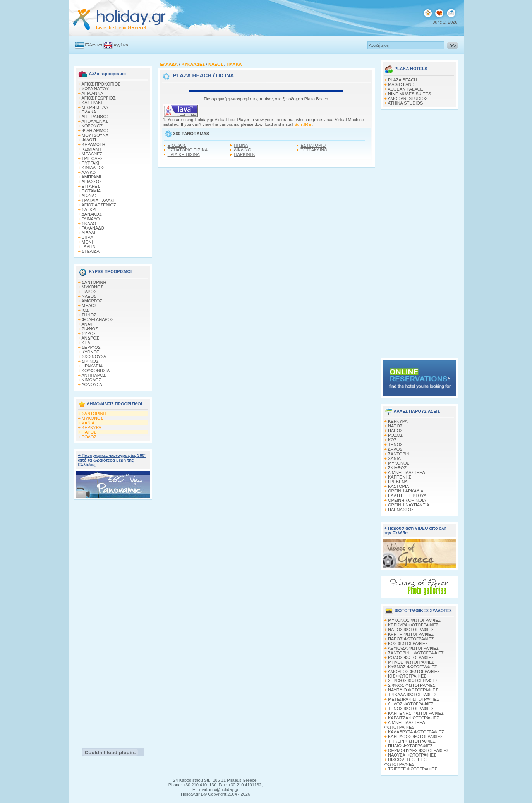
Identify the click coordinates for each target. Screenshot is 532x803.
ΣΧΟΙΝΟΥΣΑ (94, 357)
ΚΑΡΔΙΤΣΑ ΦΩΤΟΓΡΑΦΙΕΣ (414, 718)
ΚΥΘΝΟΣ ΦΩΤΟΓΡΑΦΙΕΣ (413, 667)
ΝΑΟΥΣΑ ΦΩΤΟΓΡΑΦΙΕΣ (412, 755)
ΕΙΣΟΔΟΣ (177, 145)
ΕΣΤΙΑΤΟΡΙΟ (313, 145)
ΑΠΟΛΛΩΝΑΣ (95, 121)
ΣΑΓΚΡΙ (89, 209)
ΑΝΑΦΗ (89, 324)
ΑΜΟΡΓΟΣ (92, 301)
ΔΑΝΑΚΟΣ (91, 214)
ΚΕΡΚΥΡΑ (92, 427)
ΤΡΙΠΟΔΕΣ (92, 158)
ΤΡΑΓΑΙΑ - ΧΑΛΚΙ (98, 200)
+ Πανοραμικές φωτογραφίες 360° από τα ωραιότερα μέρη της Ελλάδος (112, 460)
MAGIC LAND (401, 84)
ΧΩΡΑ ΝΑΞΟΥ (95, 89)
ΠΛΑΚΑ (89, 112)
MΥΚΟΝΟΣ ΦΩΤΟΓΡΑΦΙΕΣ (414, 620)
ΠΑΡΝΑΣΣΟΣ (401, 510)
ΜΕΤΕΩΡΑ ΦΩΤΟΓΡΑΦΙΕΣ (414, 699)
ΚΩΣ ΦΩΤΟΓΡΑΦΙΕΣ (408, 643)
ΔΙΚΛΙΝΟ (243, 150)
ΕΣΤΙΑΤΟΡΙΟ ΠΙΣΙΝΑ (188, 150)
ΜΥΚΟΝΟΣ (92, 287)
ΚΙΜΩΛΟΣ (91, 380)
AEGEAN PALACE (405, 89)
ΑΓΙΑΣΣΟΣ (92, 182)
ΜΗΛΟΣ (89, 305)
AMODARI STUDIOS (408, 98)
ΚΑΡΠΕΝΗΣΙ (400, 477)
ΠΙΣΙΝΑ (241, 145)
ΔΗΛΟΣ (395, 449)
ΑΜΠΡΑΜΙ (91, 177)
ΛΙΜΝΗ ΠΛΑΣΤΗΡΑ (406, 472)
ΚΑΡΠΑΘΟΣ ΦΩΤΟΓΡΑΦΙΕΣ (415, 736)
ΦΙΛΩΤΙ (89, 140)
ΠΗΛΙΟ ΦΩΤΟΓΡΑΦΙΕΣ (410, 746)
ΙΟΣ (85, 310)
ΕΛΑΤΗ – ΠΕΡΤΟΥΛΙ (408, 496)
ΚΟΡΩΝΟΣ (92, 126)
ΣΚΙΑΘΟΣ (397, 468)
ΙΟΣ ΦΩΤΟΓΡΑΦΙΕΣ (407, 676)
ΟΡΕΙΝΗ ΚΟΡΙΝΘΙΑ (407, 500)
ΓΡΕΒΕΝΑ (398, 482)
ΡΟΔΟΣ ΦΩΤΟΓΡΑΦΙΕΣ (411, 657)
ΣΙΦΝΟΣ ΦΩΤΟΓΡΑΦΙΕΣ (412, 685)
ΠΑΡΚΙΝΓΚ (245, 154)
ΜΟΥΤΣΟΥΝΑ (95, 135)
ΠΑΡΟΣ (89, 292)
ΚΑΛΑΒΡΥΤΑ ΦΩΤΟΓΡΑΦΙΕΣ (416, 732)
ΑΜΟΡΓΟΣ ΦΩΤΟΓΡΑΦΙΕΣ (414, 671)
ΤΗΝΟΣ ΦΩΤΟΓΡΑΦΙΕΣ (411, 709)
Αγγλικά (121, 45)
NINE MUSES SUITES (409, 94)
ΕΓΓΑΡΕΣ (91, 186)
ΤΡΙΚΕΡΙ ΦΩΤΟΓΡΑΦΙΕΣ (412, 741)
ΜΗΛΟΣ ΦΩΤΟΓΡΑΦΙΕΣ (411, 662)
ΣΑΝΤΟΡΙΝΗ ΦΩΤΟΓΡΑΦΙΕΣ (416, 653)
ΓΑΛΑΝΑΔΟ (93, 228)
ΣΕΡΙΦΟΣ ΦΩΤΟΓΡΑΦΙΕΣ (413, 681)
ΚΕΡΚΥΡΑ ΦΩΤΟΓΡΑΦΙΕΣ (413, 625)
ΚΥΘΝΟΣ (91, 352)
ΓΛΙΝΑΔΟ (91, 219)
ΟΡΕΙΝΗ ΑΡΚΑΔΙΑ (406, 491)
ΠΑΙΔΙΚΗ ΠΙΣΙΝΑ (184, 154)
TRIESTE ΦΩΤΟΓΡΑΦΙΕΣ (413, 769)
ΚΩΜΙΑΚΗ (91, 149)
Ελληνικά (94, 45)
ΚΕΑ (86, 343)
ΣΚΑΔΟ (89, 223)
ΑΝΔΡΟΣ (90, 338)
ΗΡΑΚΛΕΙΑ (92, 366)
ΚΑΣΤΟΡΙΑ (398, 486)
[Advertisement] (113, 622)
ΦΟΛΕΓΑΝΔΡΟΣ (98, 319)
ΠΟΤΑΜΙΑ (91, 191)
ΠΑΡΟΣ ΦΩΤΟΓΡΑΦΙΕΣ (411, 639)
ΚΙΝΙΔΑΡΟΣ (93, 168)
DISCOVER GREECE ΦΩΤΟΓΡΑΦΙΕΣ (407, 762)
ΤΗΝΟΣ (89, 315)
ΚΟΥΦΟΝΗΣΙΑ (96, 371)
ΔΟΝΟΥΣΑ (92, 384)
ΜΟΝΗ (88, 242)
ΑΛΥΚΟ (88, 172)
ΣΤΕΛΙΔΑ (91, 251)
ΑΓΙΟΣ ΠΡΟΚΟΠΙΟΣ (101, 84)
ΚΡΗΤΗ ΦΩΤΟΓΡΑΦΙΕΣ (411, 634)
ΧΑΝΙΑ (88, 423)
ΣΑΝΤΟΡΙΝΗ (94, 282)
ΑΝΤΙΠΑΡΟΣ (94, 375)
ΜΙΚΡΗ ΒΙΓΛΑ (95, 107)
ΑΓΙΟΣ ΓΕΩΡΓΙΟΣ (98, 98)
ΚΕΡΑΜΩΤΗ (94, 144)
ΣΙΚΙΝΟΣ (90, 361)
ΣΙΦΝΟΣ (90, 329)
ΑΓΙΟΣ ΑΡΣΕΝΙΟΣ (99, 205)
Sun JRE (303, 124)
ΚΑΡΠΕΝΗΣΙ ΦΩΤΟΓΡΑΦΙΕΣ (416, 713)
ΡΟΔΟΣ (89, 437)
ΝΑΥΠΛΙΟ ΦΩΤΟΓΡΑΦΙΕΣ (413, 690)
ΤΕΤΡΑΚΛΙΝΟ (314, 150)
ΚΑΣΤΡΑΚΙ (92, 103)
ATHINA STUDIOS (405, 103)
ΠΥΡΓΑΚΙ (90, 163)
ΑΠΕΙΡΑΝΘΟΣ (95, 117)
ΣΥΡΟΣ (89, 333)
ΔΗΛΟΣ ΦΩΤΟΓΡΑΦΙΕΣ (410, 704)
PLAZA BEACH (192, 75)
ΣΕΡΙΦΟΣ (91, 347)
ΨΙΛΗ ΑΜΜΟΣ (95, 130)
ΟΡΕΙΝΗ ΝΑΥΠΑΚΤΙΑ (409, 505)
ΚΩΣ (392, 440)
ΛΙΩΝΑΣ (89, 196)
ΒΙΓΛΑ (88, 237)
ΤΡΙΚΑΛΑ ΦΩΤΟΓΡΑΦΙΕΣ (413, 695)
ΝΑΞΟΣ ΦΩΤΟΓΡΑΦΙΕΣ (411, 630)
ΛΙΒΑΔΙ (88, 233)
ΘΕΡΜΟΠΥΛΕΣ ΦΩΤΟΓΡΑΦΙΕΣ (419, 750)
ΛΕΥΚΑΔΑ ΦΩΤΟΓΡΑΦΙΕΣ (413, 648)
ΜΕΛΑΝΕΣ (92, 154)
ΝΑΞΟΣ (89, 296)
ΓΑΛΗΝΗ (90, 247)
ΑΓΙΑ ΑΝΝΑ (92, 93)
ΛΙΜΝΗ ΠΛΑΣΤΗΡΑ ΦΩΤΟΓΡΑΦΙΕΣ (405, 725)
